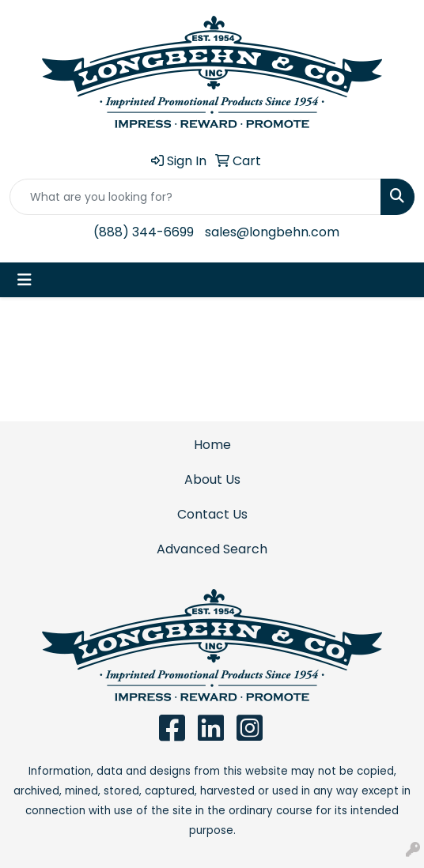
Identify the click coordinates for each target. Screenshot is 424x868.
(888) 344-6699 (144, 232)
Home (212, 445)
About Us (212, 479)
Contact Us (212, 514)
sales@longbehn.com (272, 232)
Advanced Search (212, 549)
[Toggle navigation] (25, 280)
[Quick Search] (195, 197)
